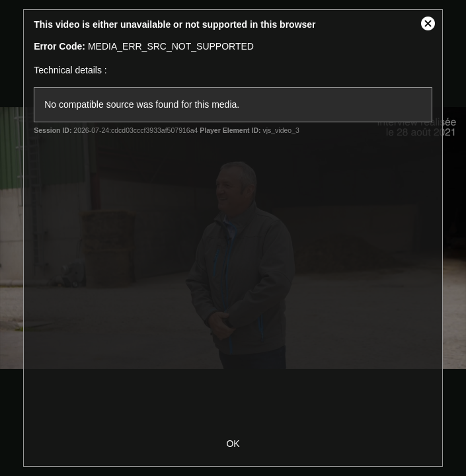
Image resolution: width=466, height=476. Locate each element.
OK (233, 444)
